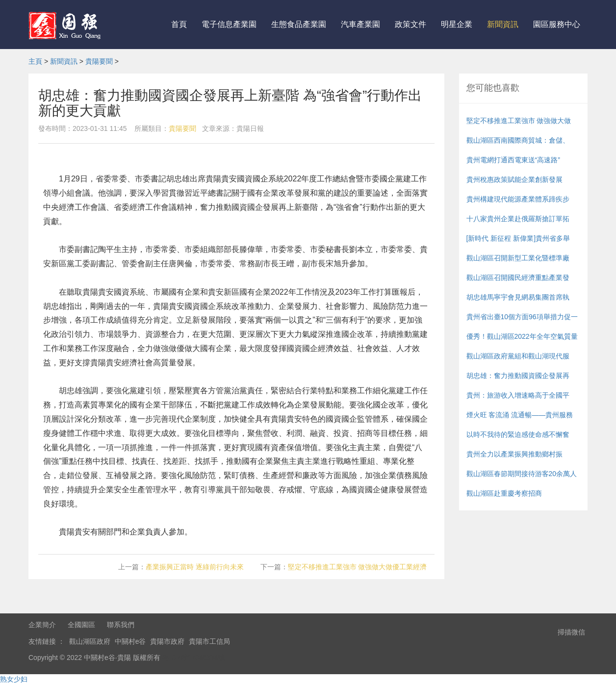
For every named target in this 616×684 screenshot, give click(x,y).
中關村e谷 (130, 641)
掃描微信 (571, 632)
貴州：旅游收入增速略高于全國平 (518, 395)
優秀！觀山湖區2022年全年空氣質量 (522, 336)
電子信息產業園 (229, 24)
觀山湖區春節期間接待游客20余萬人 (522, 474)
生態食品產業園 (299, 24)
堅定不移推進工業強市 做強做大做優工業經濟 (358, 567)
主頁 (35, 61)
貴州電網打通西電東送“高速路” (513, 160)
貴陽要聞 (99, 61)
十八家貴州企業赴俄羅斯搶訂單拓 (518, 219)
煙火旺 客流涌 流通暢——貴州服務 (520, 415)
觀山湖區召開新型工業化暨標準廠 (518, 258)
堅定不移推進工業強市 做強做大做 (519, 121)
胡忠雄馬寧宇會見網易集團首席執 (518, 297)
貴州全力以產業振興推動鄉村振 (514, 454)
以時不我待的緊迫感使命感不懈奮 (518, 434)
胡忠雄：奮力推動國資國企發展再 (518, 376)
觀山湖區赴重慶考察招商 (504, 493)
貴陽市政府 (167, 641)
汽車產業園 (360, 24)
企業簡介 (42, 625)
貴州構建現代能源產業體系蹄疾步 (518, 199)
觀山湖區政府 (90, 641)
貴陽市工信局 (209, 641)
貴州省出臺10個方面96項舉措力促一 (522, 317)
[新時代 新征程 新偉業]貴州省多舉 (518, 238)
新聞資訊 (503, 24)
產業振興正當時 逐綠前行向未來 (195, 567)
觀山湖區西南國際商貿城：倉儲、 (518, 140)
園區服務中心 (557, 24)
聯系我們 (121, 625)
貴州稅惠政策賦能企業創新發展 (514, 179)
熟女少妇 (14, 679)
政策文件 (411, 24)
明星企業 (457, 24)
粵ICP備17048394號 (194, 658)
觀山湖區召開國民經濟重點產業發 (518, 278)
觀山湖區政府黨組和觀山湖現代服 (518, 356)
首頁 (179, 24)
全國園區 (81, 625)
